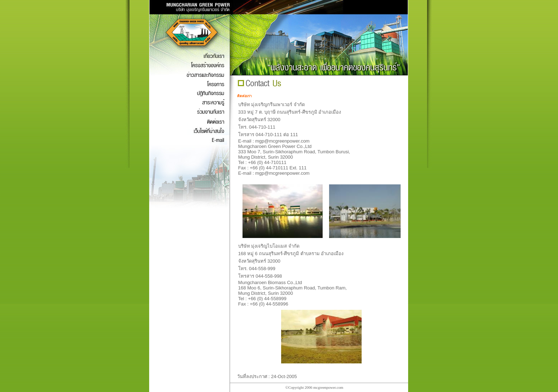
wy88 (348, 388)
